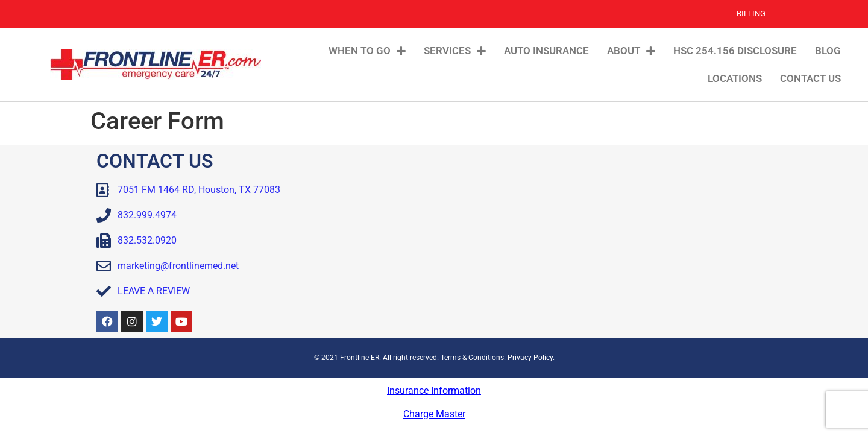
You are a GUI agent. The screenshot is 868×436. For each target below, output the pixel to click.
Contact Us (810, 78)
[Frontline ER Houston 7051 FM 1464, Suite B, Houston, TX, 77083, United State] (606, 242)
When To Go (367, 51)
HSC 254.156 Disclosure (735, 51)
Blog (828, 51)
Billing (751, 14)
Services (455, 51)
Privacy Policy (530, 358)
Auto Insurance (546, 51)
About (631, 51)
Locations (735, 78)
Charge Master (434, 414)
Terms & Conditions (472, 358)
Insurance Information (434, 390)
